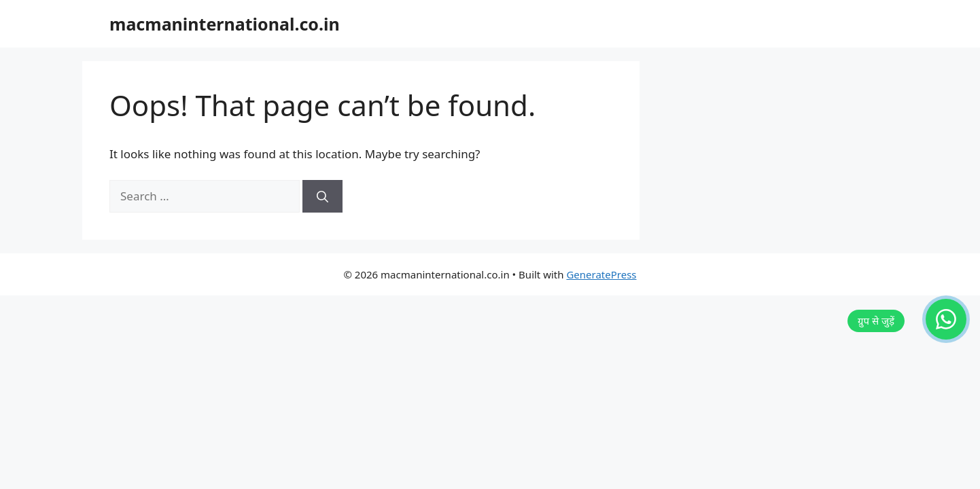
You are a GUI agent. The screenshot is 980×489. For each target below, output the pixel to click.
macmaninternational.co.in (225, 24)
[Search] (322, 196)
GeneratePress (601, 274)
